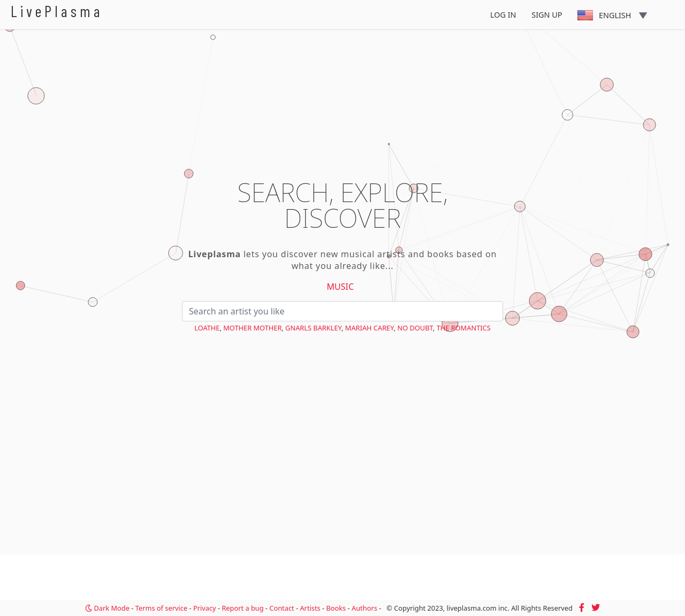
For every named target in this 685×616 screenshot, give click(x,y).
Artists (310, 608)
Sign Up (547, 15)
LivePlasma (57, 11)
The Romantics (464, 328)
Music (341, 287)
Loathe (207, 328)
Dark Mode (107, 608)
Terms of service (161, 608)
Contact (281, 608)
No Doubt (415, 328)
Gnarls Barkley (313, 328)
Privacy (205, 608)
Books (336, 608)
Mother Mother (252, 328)
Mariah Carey (370, 328)
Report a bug (242, 608)
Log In (503, 15)
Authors (364, 608)
